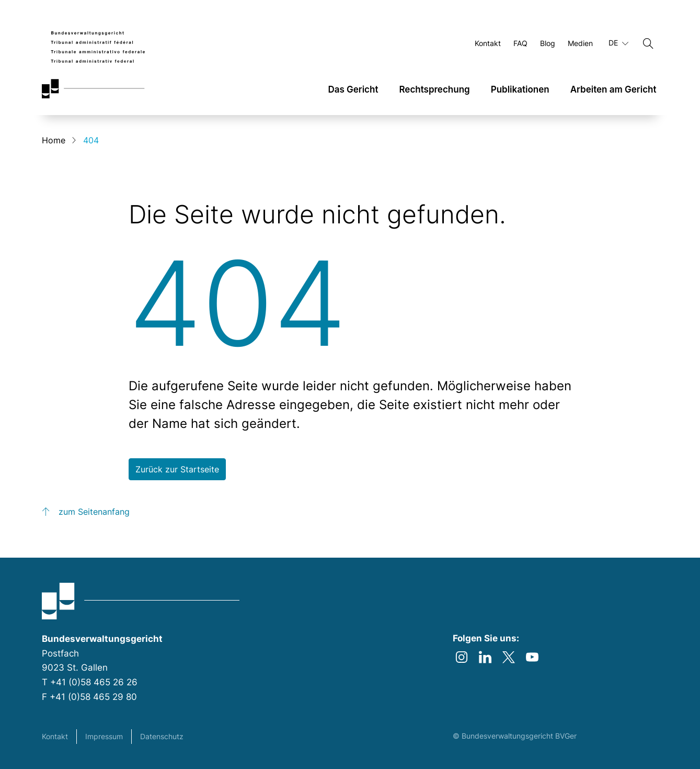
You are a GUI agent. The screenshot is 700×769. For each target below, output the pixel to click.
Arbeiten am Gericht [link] (613, 89)
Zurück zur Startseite (177, 469)
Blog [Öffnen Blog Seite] (548, 43)
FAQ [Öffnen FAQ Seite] (520, 43)
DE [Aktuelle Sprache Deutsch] (618, 43)
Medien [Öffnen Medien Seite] (580, 43)
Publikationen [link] (520, 89)
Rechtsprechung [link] (434, 89)
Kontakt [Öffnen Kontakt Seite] (488, 43)
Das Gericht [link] (353, 89)
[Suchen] (648, 43)
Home (54, 140)
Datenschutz (162, 736)
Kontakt (55, 736)
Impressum (104, 736)
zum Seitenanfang (94, 512)
